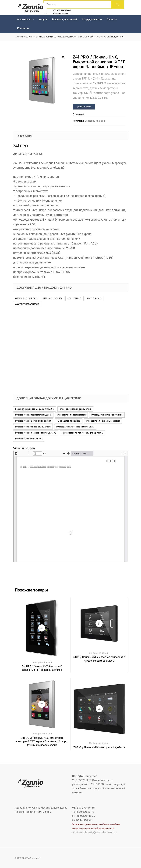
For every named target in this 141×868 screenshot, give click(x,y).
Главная (19, 37)
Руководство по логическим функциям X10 (83, 433)
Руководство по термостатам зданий (33, 415)
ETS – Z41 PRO (74, 298)
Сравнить (79, 114)
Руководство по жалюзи (69, 421)
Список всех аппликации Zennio (75, 409)
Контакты (23, 28)
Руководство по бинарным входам (103, 421)
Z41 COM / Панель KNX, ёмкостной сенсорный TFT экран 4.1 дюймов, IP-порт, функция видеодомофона (42, 741)
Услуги (43, 20)
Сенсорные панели (35, 37)
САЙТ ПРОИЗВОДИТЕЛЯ (27, 304)
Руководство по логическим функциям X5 (36, 433)
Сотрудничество (92, 20)
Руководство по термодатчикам (107, 415)
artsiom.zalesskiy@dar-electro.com (95, 832)
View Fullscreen (24, 448)
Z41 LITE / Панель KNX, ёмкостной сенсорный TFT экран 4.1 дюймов (42, 668)
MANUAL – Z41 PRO (52, 298)
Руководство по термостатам (71, 415)
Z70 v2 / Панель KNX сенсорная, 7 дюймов (99, 747)
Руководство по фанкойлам (29, 439)
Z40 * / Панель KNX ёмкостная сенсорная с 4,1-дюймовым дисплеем (99, 659)
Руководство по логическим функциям (75, 427)
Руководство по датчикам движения (33, 421)
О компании (26, 20)
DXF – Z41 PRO (94, 298)
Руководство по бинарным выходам (33, 427)
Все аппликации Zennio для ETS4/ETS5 (35, 409)
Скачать (112, 20)
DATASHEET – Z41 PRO (26, 298)
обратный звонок (61, 13)
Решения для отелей (65, 20)
